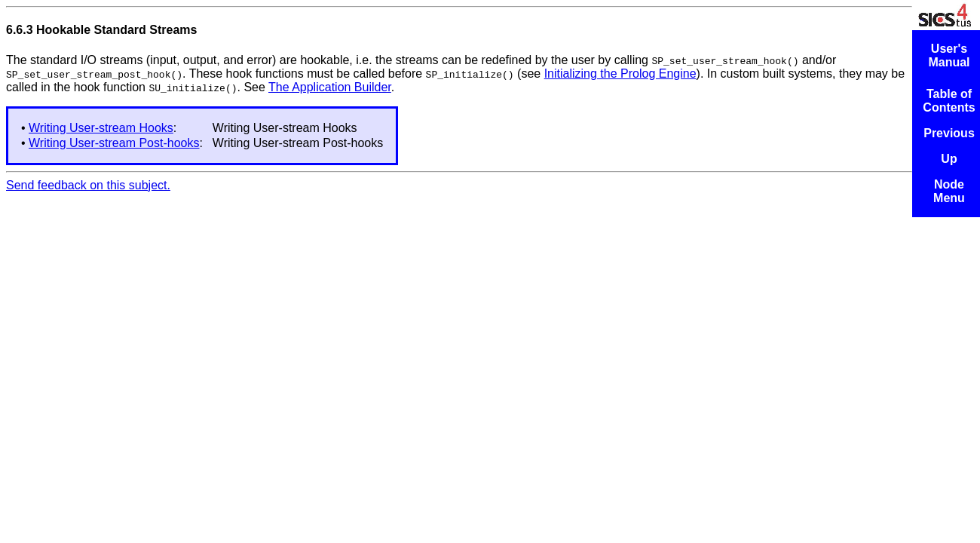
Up (949, 159)
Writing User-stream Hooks (101, 128)
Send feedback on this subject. (88, 185)
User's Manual (949, 55)
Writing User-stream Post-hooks (114, 143)
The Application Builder (330, 87)
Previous (949, 133)
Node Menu (949, 191)
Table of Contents (949, 101)
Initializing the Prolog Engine (620, 74)
